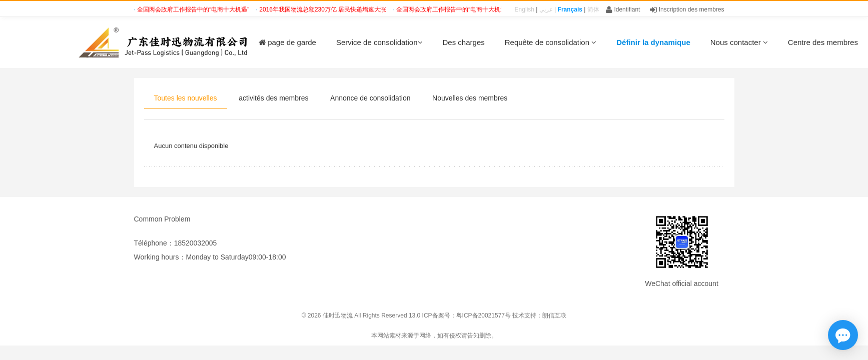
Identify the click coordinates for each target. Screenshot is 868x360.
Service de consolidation (379, 42)
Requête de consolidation (551, 42)
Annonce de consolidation (370, 98)
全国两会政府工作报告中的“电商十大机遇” (194, 9)
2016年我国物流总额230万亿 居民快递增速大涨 (323, 9)
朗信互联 (554, 315)
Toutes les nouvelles (186, 98)
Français (570, 9)
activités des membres (273, 98)
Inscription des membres (687, 9)
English (525, 9)
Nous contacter (739, 42)
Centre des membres (823, 42)
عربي (546, 9)
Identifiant (623, 9)
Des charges (464, 42)
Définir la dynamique (653, 42)
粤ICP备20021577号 (484, 315)
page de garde (287, 42)
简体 (593, 9)
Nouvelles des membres (470, 98)
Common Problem (162, 219)
